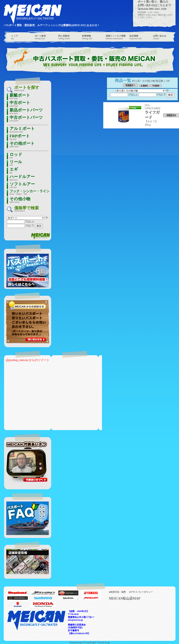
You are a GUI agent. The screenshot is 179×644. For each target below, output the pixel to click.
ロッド (16, 156)
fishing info (87, 37)
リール (16, 163)
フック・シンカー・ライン (30, 192)
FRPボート (20, 137)
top (14, 37)
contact (160, 37)
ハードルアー (22, 178)
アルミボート (22, 130)
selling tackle (64, 37)
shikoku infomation (116, 37)
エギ (14, 171)
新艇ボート (20, 97)
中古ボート (20, 104)
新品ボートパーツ (26, 111)
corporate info (136, 37)
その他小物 (20, 200)
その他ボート (22, 145)
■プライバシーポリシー (141, 592)
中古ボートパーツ (26, 119)
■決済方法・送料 (117, 592)
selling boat (40, 37)
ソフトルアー (22, 186)
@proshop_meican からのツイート (28, 360)
